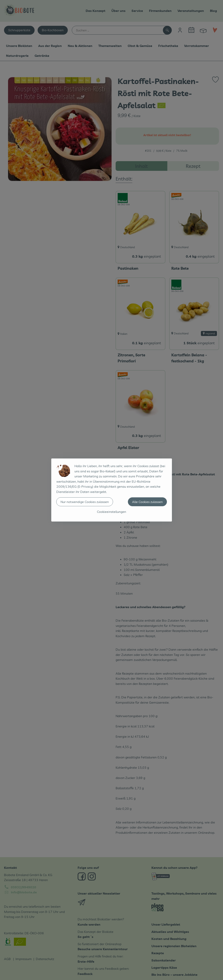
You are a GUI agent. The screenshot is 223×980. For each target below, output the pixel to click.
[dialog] (111, 490)
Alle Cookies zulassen (147, 502)
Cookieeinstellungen (111, 512)
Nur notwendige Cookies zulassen (85, 502)
